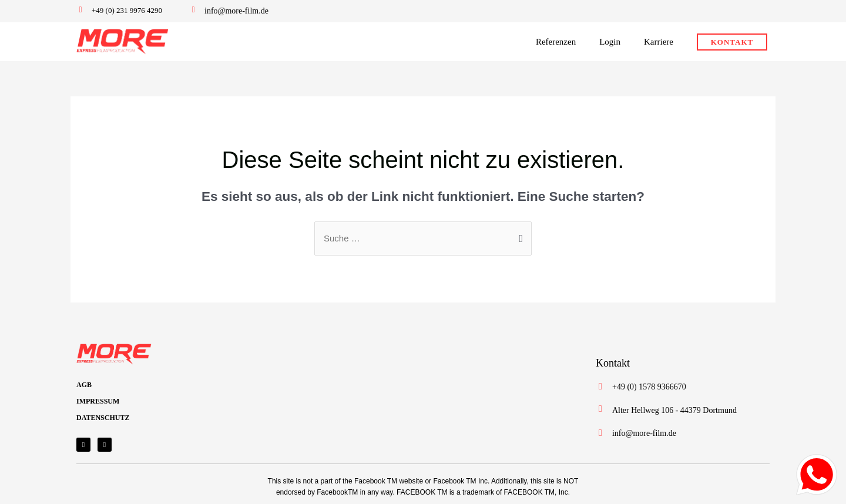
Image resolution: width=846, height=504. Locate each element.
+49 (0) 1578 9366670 (649, 387)
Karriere (659, 42)
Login (610, 42)
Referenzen (556, 42)
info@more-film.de (236, 11)
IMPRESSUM (98, 401)
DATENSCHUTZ (103, 418)
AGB (84, 385)
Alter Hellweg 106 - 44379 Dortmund (674, 410)
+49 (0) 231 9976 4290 (127, 10)
